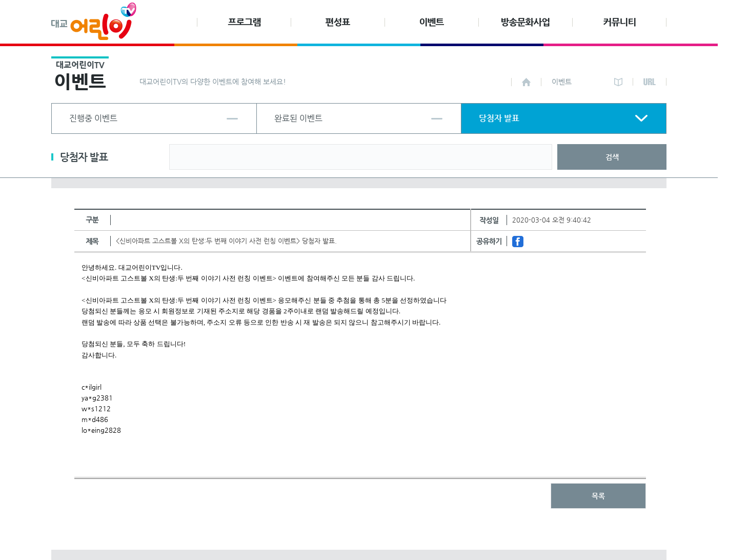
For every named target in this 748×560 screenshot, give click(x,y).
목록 (598, 496)
